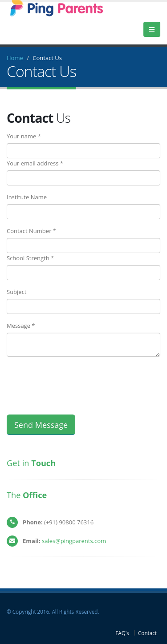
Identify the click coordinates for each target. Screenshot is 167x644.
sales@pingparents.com (74, 541)
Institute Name (27, 197)
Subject (17, 292)
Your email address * (35, 163)
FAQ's (122, 633)
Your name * (24, 136)
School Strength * (30, 258)
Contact (147, 633)
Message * (21, 326)
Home (15, 58)
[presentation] (74, 381)
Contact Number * (31, 231)
